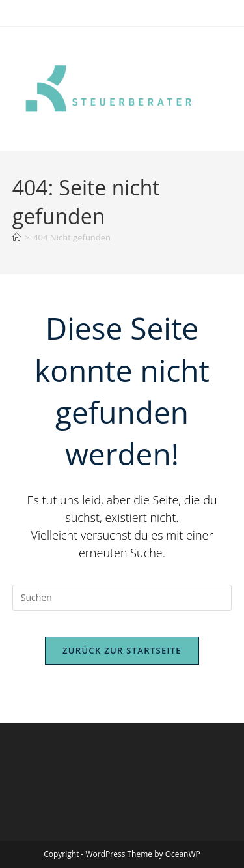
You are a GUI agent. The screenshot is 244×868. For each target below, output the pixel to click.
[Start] (17, 237)
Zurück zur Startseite (122, 650)
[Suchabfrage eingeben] (122, 598)
